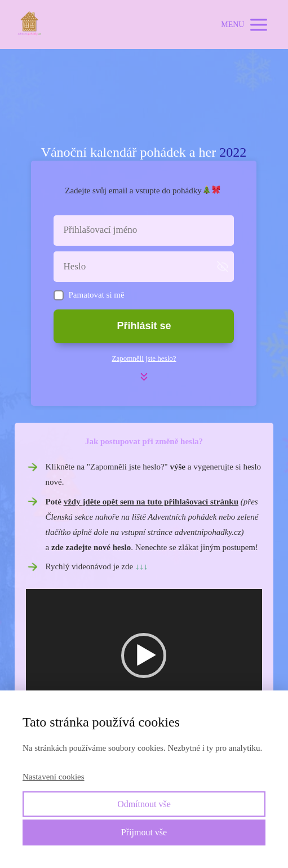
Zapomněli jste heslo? (144, 358)
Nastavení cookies (54, 777)
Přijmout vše (144, 832)
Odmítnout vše (144, 804)
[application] (144, 656)
